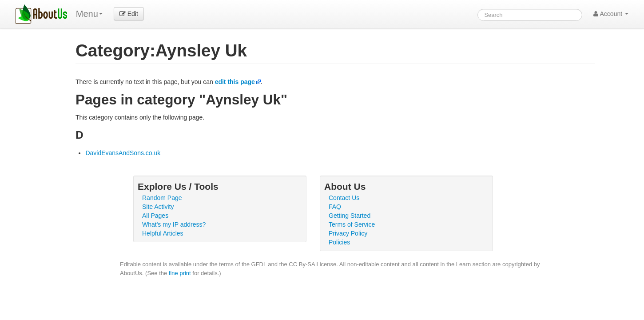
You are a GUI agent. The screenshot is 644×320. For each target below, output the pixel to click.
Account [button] (611, 14)
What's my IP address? (174, 224)
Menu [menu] (89, 14)
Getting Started (350, 216)
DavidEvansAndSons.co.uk (123, 153)
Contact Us (344, 198)
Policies (339, 242)
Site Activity (158, 207)
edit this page (235, 82)
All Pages (155, 216)
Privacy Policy (348, 233)
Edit (129, 14)
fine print (180, 273)
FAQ (335, 207)
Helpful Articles (163, 233)
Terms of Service (352, 224)
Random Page (162, 198)
